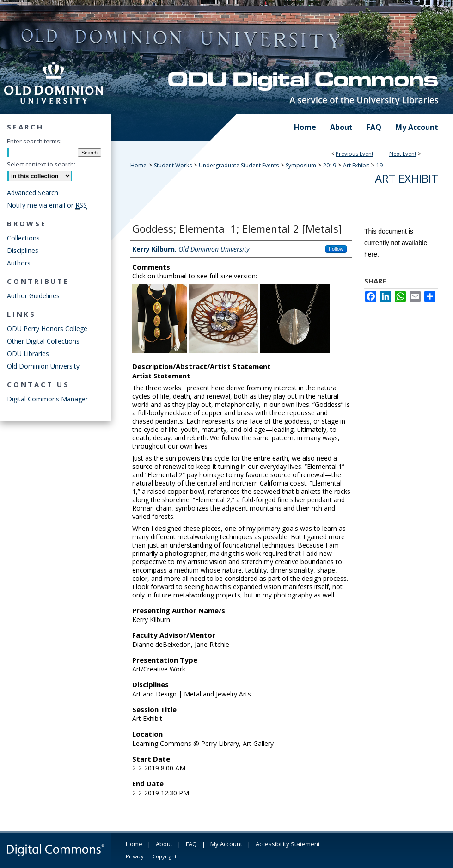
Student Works (174, 165)
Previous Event (355, 154)
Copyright (165, 856)
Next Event (403, 154)
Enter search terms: (34, 141)
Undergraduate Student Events (239, 165)
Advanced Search (33, 193)
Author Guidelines (33, 296)
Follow (336, 249)
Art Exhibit (357, 165)
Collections (23, 238)
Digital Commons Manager (47, 399)
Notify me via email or (47, 205)
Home (138, 165)
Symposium (302, 165)
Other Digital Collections (43, 341)
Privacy (135, 856)
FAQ (191, 844)
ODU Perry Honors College (47, 329)
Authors (19, 263)
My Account (226, 844)
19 (380, 165)
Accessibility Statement (288, 844)
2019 (330, 165)
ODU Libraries (28, 354)
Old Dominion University (43, 366)
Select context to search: (41, 164)
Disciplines (23, 250)
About (164, 844)
